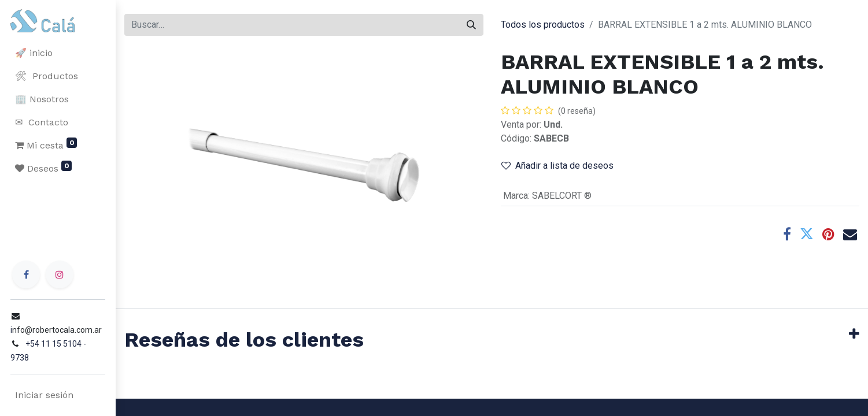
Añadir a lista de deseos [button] (557, 166)
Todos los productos (543, 25)
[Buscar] (471, 25)
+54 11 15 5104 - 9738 (65, 358)
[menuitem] (58, 53)
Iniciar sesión (43, 395)
